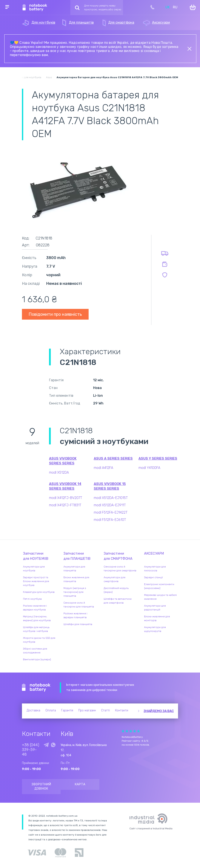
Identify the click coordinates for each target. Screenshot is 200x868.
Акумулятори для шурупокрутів (155, 629)
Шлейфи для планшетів (78, 624)
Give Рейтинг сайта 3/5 (131, 731)
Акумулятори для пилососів (155, 569)
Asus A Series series (113, 458)
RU (175, 7)
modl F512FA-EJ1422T (111, 512)
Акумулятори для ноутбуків (34, 569)
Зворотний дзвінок (41, 786)
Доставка (33, 710)
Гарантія (67, 710)
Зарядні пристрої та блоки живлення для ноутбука (36, 581)
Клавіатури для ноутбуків (39, 592)
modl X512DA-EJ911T (110, 505)
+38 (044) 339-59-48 (31, 750)
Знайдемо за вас (159, 711)
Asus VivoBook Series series (63, 461)
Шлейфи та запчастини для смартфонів (118, 601)
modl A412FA (103, 468)
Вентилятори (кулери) (37, 659)
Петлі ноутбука (32, 599)
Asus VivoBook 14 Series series (65, 486)
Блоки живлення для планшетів (76, 579)
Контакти (122, 710)
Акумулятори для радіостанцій (155, 608)
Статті (105, 710)
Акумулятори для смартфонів (115, 579)
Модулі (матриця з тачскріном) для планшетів (75, 592)
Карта (80, 784)
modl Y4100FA (149, 468)
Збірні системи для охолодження (35, 651)
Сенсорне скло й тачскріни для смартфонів (120, 569)
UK (168, 7)
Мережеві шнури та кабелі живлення (160, 597)
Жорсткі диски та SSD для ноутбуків (39, 640)
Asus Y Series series (158, 458)
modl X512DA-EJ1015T (111, 498)
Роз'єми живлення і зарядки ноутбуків (35, 608)
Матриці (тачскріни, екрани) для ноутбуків (37, 618)
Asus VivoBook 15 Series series (110, 486)
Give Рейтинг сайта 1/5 (123, 731)
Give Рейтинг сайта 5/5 (138, 731)
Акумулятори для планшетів (74, 569)
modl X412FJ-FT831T (65, 505)
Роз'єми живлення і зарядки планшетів (75, 615)
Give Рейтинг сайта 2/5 (127, 731)
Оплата (51, 710)
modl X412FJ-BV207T (66, 498)
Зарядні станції (153, 577)
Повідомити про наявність (55, 314)
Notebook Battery (36, 688)
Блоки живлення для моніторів (157, 618)
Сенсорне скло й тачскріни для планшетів (79, 605)
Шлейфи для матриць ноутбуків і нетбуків (36, 629)
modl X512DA (59, 472)
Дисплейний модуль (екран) (116, 590)
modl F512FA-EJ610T (110, 520)
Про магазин (87, 710)
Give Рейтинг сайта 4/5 (135, 731)
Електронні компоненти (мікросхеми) (159, 586)
